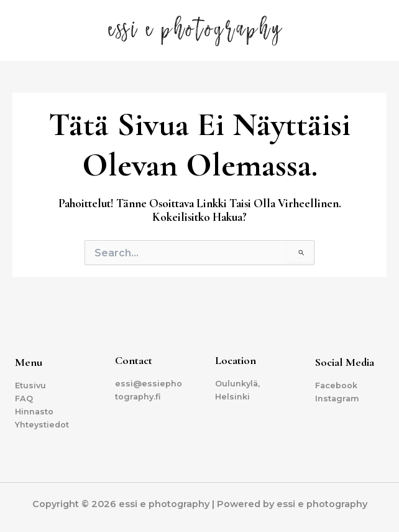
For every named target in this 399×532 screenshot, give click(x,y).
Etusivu (30, 385)
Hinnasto (34, 412)
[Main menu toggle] (374, 30)
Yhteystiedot (42, 425)
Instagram (337, 399)
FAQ (24, 399)
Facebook (336, 385)
